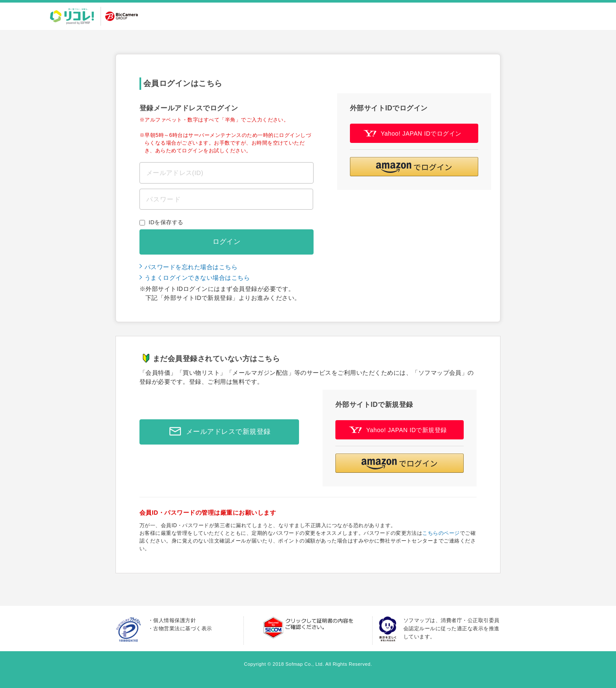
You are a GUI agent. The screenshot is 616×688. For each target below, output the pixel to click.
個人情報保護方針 (175, 620)
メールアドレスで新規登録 (218, 432)
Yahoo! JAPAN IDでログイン (413, 133)
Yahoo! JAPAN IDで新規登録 (398, 430)
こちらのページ (441, 533)
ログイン (227, 242)
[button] (414, 167)
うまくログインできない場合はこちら (197, 278)
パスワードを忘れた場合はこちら (191, 267)
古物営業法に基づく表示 (182, 629)
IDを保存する (166, 222)
